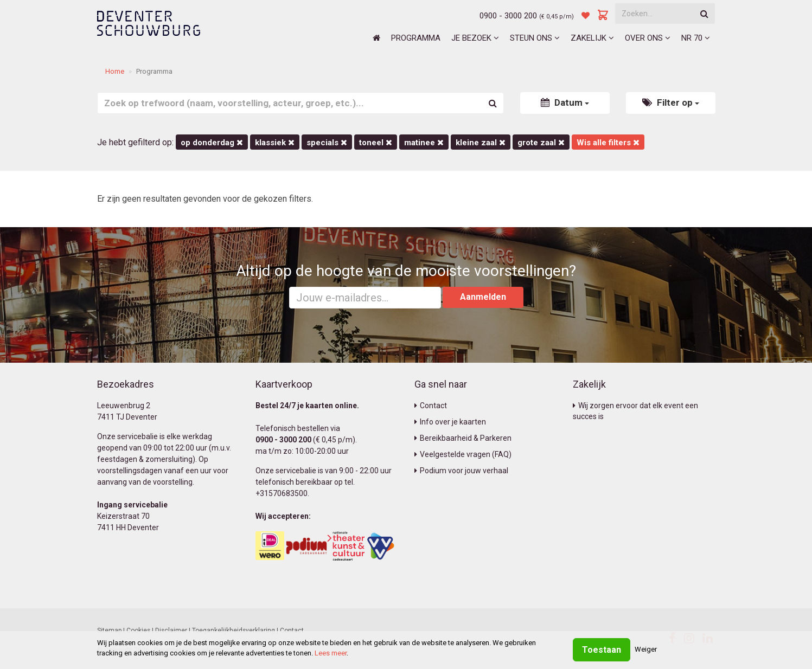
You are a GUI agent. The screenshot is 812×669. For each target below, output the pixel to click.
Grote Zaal (541, 143)
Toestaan (602, 650)
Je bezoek (475, 38)
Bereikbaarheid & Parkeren (463, 438)
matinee (424, 143)
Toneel (376, 143)
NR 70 (696, 38)
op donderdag (212, 143)
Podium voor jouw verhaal (461, 471)
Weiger (646, 649)
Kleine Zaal (481, 143)
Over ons (648, 38)
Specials (327, 143)
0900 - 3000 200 (508, 16)
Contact (431, 406)
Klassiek (275, 143)
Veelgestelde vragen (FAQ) (463, 454)
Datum (565, 102)
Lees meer (331, 653)
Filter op (671, 102)
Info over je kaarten (450, 422)
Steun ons (535, 38)
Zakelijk (592, 38)
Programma (416, 38)
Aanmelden (483, 297)
